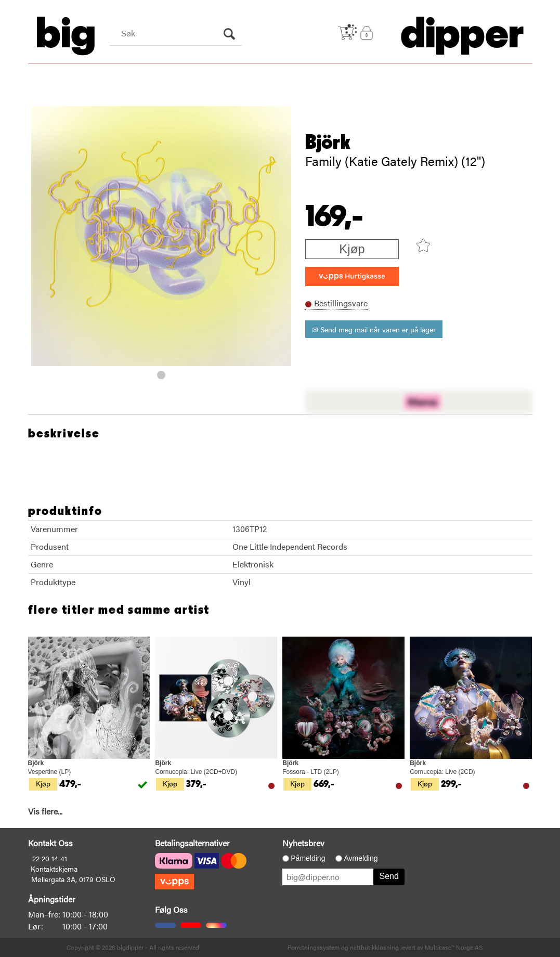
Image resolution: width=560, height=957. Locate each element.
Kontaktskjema (54, 869)
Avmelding (361, 858)
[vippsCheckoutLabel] (352, 276)
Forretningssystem (314, 947)
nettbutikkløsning (374, 947)
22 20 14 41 (50, 858)
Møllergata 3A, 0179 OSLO (73, 879)
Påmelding (308, 858)
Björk (328, 143)
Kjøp (352, 249)
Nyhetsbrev (303, 843)
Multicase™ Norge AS (454, 947)
